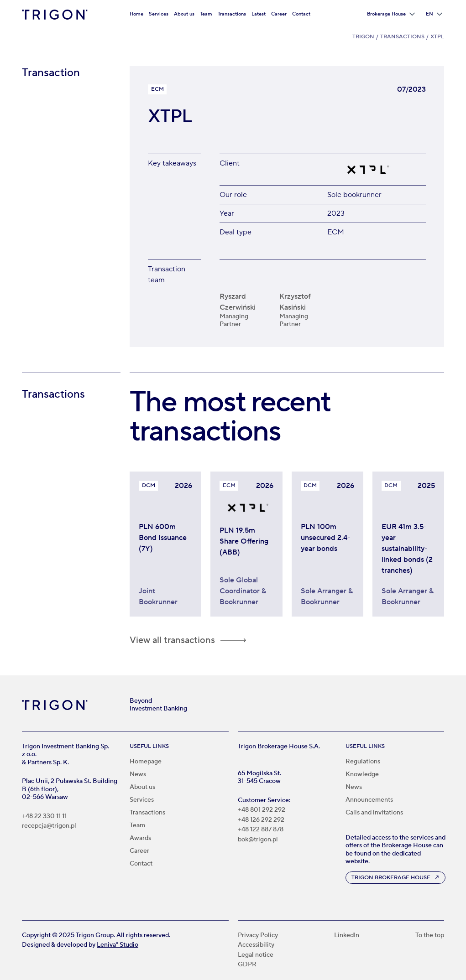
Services (159, 14)
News (138, 774)
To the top (430, 936)
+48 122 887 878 (261, 830)
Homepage (146, 762)
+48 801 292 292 (262, 810)
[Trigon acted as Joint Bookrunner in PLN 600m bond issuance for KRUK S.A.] (165, 552)
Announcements (369, 800)
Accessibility (256, 945)
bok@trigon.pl (258, 840)
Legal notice (256, 955)
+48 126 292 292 (261, 820)
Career (279, 14)
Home (136, 14)
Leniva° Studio (118, 945)
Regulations (363, 762)
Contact (301, 14)
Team (206, 14)
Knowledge (362, 774)
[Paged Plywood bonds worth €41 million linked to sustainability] (408, 552)
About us (184, 14)
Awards (140, 838)
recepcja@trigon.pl (49, 826)
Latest (259, 14)
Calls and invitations (374, 813)
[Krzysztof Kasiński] (305, 302)
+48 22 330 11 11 (44, 817)
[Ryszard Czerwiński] (245, 302)
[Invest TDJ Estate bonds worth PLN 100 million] (327, 552)
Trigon (363, 37)
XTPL (437, 37)
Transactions (232, 14)
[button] (391, 14)
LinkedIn (347, 936)
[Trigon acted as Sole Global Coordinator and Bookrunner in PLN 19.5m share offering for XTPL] (246, 552)
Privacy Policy (258, 936)
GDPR (247, 965)
